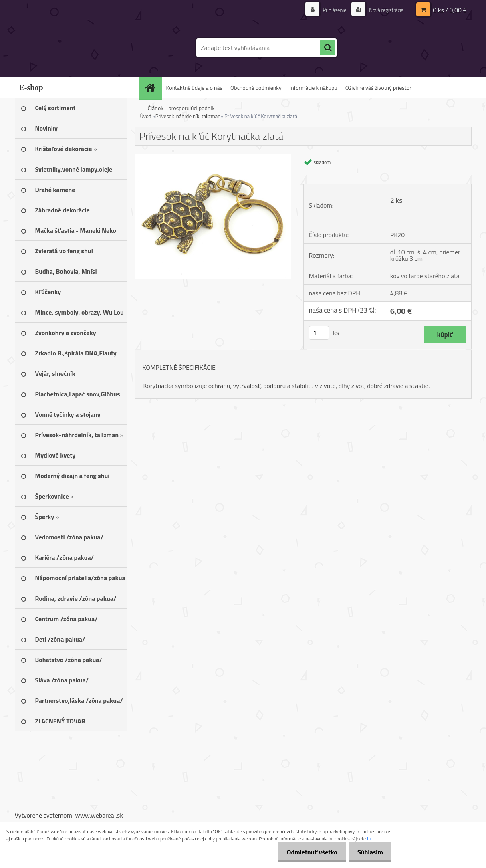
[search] (327, 48)
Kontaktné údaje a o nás (195, 88)
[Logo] (70, 48)
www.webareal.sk (99, 815)
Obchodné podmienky (256, 88)
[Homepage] (153, 88)
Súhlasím (369, 852)
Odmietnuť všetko (307, 852)
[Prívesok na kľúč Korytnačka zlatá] (213, 157)
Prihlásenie (330, 10)
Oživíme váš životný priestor (378, 88)
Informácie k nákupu (314, 88)
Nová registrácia (384, 10)
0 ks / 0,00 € (450, 10)
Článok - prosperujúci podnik (181, 108)
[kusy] (319, 333)
